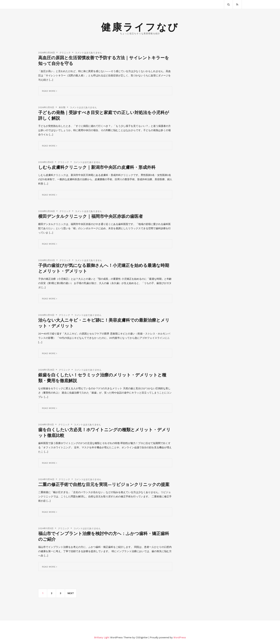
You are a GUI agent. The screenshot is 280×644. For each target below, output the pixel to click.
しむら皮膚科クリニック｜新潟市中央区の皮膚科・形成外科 (97, 167)
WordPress (180, 637)
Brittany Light (102, 637)
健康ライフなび (140, 27)
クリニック (65, 53)
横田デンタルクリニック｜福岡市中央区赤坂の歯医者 (91, 216)
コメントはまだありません (88, 53)
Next (71, 593)
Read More (50, 91)
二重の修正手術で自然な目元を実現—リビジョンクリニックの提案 (104, 485)
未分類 (62, 107)
